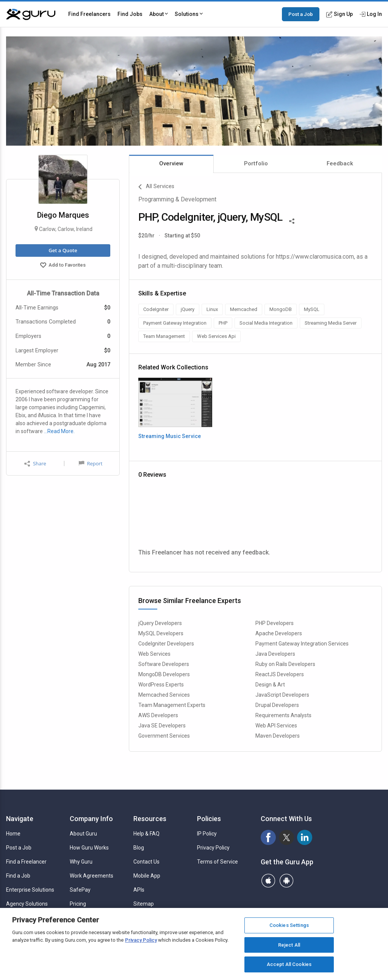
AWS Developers (158, 715)
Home (13, 834)
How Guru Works (89, 848)
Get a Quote (63, 250)
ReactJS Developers (280, 674)
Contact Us (146, 862)
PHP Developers (275, 623)
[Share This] (292, 220)
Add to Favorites (63, 266)
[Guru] (31, 14)
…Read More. (59, 431)
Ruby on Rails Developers (285, 664)
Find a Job (18, 876)
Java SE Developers (162, 726)
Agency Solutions (27, 904)
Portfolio (256, 163)
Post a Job (301, 14)
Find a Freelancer (26, 862)
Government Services (164, 736)
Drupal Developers (277, 705)
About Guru (83, 834)
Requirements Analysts (283, 715)
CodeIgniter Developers (166, 644)
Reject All (289, 945)
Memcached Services (164, 695)
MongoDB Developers (164, 674)
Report (91, 463)
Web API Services (276, 726)
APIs (139, 890)
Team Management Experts (172, 705)
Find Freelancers (89, 14)
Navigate (20, 819)
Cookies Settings (289, 925)
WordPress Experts (161, 685)
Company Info (91, 819)
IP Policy (207, 834)
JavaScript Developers (282, 695)
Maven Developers (278, 736)
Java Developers (275, 654)
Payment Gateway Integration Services (302, 644)
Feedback (340, 163)
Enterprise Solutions (30, 890)
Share (35, 464)
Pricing (78, 904)
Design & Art (270, 685)
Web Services (154, 654)
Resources (150, 819)
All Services (156, 187)
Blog (139, 848)
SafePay (80, 890)
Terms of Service (217, 862)
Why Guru (81, 862)
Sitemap (144, 904)
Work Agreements (92, 876)
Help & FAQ (146, 834)
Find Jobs (130, 14)
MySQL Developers (161, 633)
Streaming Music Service (170, 436)
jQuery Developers (160, 623)
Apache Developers (279, 633)
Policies (209, 819)
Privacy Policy (213, 848)
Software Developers (164, 664)
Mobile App (147, 876)
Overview (171, 163)
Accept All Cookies (289, 964)
